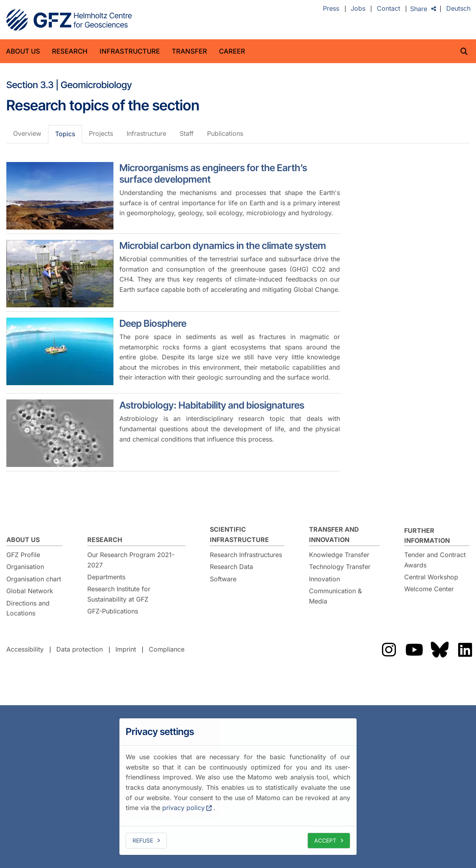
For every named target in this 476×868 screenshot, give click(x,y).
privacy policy (183, 808)
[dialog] (238, 787)
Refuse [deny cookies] (143, 840)
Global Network (30, 591)
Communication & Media (335, 596)
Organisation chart (34, 579)
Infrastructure (130, 51)
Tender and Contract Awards (435, 560)
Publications (225, 133)
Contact (389, 9)
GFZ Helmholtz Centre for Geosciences (69, 20)
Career (232, 51)
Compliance (167, 649)
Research (70, 51)
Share (419, 9)
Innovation (324, 579)
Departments (106, 577)
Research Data (231, 567)
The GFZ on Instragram (389, 650)
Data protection (80, 649)
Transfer (189, 51)
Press (331, 9)
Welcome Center (429, 589)
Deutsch (458, 9)
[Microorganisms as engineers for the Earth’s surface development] (60, 196)
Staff (187, 133)
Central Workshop (431, 577)
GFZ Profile (23, 555)
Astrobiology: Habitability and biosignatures (212, 405)
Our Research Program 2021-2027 (131, 560)
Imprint (126, 649)
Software (223, 579)
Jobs (358, 9)
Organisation (25, 567)
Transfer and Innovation (334, 534)
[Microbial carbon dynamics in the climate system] (60, 274)
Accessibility (25, 649)
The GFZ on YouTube (414, 650)
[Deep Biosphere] (60, 351)
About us (23, 51)
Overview (27, 133)
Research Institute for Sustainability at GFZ (119, 594)
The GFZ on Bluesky (440, 650)
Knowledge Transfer (339, 555)
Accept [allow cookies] (325, 840)
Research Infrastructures (246, 555)
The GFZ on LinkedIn (465, 650)
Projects (101, 133)
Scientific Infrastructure (239, 534)
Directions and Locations (28, 608)
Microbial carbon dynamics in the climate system (223, 246)
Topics (65, 134)
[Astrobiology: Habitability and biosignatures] (60, 433)
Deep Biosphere (153, 323)
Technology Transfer (340, 567)
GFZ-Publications (113, 611)
